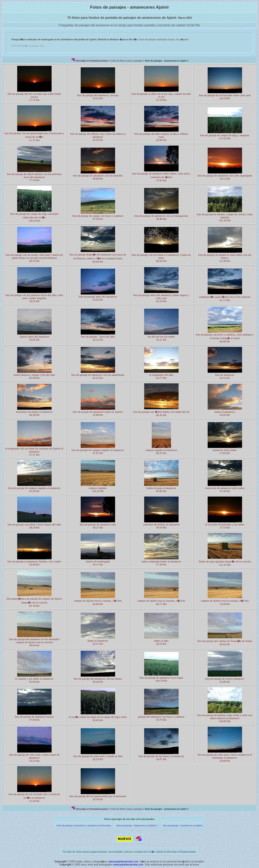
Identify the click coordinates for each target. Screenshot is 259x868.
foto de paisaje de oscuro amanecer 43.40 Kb (225, 680)
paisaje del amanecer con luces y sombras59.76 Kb (161, 718)
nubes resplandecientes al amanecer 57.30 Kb (161, 563)
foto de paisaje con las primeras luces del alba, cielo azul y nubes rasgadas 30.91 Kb (34, 298)
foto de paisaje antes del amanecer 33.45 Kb (98, 298)
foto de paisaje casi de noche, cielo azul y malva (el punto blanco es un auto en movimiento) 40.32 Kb (34, 258)
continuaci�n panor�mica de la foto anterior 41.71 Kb (225, 298)
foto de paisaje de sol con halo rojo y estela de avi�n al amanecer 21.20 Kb (34, 797)
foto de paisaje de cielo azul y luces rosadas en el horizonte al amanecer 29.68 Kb (225, 758)
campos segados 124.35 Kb (98, 489)
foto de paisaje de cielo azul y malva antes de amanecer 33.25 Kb (34, 758)
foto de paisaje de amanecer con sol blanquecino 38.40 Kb (161, 217)
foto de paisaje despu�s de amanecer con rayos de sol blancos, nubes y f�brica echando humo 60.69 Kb (98, 258)
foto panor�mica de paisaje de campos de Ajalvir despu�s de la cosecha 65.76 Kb (34, 602)
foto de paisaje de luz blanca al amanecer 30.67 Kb (161, 758)
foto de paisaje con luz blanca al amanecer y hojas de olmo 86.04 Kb (161, 258)
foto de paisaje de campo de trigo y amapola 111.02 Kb (225, 137)
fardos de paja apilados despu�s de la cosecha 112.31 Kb (225, 563)
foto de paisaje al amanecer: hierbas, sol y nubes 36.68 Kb (34, 563)
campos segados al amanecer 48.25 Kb (161, 451)
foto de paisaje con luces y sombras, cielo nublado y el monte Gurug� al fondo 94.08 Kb (225, 338)
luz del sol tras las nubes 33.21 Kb (161, 338)
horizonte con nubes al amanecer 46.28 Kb (34, 413)
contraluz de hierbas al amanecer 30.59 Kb (161, 526)
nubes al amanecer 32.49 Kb (225, 413)
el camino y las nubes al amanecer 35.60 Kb (34, 680)
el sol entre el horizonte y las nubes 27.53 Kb (225, 526)
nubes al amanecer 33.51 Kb (98, 642)
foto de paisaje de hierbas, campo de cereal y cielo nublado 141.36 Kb (225, 217)
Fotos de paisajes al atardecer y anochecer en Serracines (84, 825)
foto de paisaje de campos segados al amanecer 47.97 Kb (98, 451)
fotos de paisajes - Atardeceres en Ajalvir (183, 825)
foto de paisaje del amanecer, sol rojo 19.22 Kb (98, 97)
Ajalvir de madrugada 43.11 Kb (98, 563)
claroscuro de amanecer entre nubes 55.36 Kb (225, 489)
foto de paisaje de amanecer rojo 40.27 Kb (98, 526)
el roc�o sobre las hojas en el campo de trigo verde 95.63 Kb (98, 718)
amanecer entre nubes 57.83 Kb (225, 451)
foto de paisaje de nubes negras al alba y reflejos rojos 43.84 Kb (161, 137)
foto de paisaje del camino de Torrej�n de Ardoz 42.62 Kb (225, 643)
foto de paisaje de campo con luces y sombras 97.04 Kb (98, 217)
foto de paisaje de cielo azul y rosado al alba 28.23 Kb (98, 758)
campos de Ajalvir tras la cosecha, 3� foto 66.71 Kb (161, 602)
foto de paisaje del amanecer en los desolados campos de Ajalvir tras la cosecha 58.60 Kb (34, 642)
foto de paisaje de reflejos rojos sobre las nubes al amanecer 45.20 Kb (98, 137)
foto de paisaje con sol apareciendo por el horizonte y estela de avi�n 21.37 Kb (34, 137)
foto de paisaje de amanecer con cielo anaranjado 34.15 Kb (225, 177)
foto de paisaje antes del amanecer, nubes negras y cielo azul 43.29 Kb (161, 298)
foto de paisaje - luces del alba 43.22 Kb (98, 338)
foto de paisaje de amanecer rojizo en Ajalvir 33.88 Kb (98, 413)
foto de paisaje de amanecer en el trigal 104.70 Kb (161, 679)
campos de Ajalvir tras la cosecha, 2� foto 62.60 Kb (98, 602)
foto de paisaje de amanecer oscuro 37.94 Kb (34, 718)
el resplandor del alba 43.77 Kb (161, 376)
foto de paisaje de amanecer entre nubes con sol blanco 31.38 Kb (225, 258)
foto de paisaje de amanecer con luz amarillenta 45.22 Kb (98, 376)
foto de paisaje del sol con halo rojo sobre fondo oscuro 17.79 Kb (34, 97)
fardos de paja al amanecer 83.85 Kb (161, 489)
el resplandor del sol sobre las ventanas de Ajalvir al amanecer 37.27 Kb (34, 451)
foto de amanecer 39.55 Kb (225, 376)
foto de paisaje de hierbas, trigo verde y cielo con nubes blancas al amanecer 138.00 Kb (225, 718)
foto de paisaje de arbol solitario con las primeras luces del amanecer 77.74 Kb (34, 177)
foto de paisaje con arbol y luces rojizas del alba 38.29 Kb (34, 526)
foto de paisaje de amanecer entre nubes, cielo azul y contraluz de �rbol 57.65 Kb (161, 177)
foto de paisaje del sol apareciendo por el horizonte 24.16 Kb (98, 798)
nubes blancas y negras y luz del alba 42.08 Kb (34, 376)
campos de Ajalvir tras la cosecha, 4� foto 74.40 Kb (225, 602)
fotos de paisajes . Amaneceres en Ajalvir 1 (137, 825)
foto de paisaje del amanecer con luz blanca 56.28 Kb (98, 680)
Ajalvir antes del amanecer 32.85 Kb (34, 338)
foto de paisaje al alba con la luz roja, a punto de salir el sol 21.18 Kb (161, 97)
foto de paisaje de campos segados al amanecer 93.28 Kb (34, 489)
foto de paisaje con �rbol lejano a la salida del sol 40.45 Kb (161, 413)
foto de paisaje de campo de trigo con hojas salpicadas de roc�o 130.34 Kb (34, 217)
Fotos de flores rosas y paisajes (126, 61)
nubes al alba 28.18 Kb (161, 642)
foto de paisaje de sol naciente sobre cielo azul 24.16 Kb (225, 97)
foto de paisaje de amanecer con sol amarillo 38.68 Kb (98, 177)
